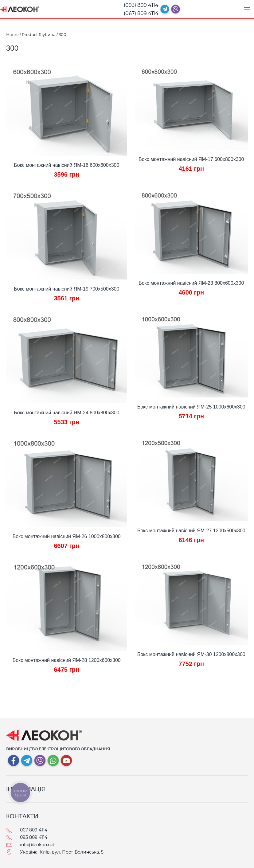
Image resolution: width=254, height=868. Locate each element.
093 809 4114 (34, 837)
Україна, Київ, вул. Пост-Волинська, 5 (62, 852)
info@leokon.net (37, 845)
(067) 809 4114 (141, 13)
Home (12, 34)
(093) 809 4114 (141, 5)
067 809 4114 (34, 830)
